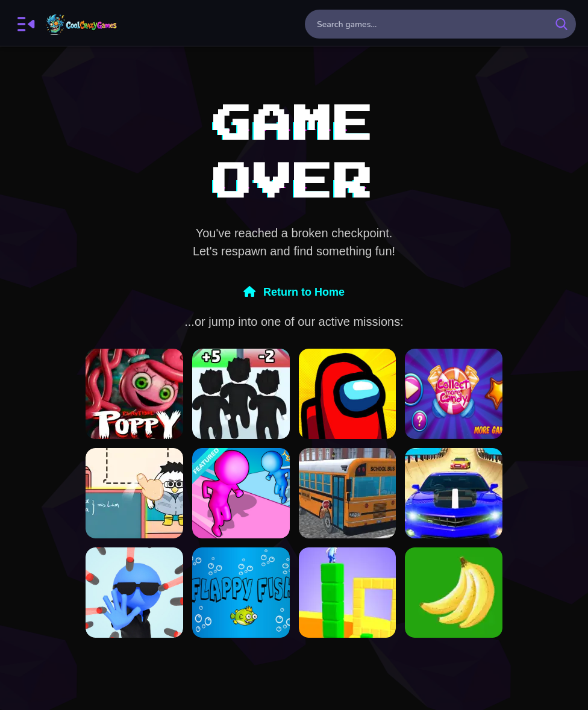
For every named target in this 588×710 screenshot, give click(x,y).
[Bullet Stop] (134, 593)
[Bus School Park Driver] (348, 493)
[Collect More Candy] (454, 394)
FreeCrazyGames (82, 24)
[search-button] (561, 24)
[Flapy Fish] (241, 593)
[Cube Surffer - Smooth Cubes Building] (348, 593)
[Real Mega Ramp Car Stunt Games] (454, 493)
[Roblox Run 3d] (241, 394)
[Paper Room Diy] (134, 493)
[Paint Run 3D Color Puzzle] (241, 493)
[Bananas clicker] (454, 593)
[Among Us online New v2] (348, 394)
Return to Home (294, 292)
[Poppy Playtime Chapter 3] (134, 394)
